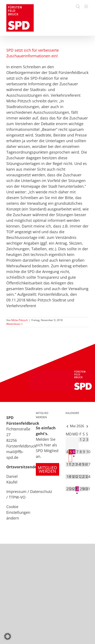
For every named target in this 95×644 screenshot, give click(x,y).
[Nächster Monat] (87, 426)
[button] (8, 636)
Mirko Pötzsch (20, 320)
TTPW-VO (17, 497)
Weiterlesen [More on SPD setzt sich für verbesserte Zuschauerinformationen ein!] (13, 324)
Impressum (16, 491)
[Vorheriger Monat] (67, 426)
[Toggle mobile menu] (86, 6)
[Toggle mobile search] (78, 6)
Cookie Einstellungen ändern (18, 512)
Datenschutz (41, 491)
